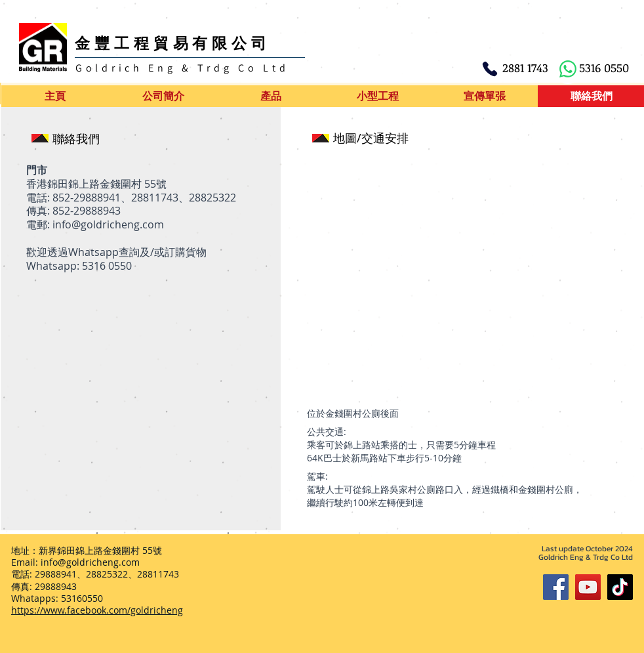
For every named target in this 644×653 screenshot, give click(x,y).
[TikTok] (620, 587)
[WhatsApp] (568, 69)
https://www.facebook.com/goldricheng (97, 610)
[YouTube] (588, 587)
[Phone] (490, 69)
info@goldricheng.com (108, 224)
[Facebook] (556, 587)
